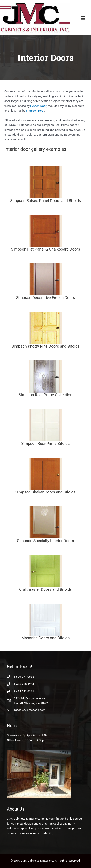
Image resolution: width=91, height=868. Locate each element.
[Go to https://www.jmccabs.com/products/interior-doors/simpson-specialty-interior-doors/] (45, 525)
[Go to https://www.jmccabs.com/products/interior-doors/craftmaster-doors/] (45, 574)
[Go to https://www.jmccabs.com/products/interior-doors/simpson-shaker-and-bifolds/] (45, 477)
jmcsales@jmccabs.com (30, 710)
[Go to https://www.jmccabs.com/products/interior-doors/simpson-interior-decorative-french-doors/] (45, 282)
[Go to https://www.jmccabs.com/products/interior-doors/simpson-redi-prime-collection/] (45, 379)
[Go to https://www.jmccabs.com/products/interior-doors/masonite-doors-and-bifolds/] (45, 622)
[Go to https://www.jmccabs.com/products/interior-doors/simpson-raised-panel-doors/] (45, 185)
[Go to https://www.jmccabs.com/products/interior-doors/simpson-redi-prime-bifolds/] (45, 428)
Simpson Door (35, 111)
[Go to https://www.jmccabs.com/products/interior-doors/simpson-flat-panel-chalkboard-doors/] (45, 234)
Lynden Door (38, 106)
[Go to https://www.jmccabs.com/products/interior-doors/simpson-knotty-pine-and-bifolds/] (45, 331)
